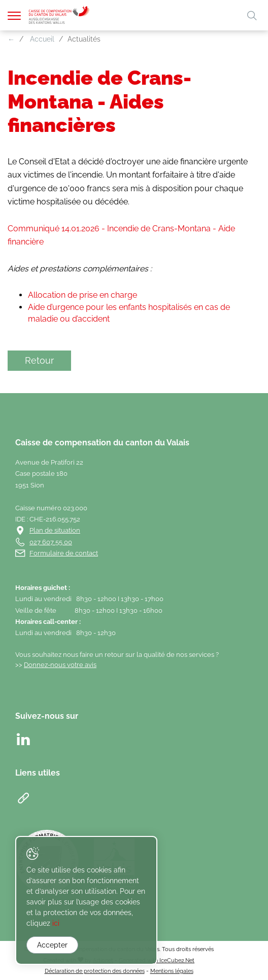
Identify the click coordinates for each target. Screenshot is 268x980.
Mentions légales (172, 971)
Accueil (42, 39)
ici (56, 923)
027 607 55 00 (51, 542)
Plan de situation (55, 530)
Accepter (52, 945)
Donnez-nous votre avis (60, 665)
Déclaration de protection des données (95, 971)
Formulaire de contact (64, 553)
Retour (39, 360)
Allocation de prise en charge (82, 295)
